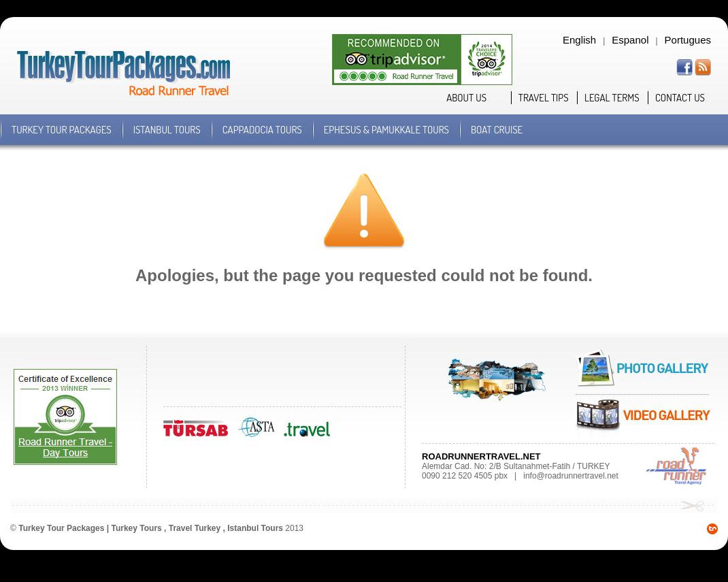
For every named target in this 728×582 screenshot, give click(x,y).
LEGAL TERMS (612, 98)
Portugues (688, 40)
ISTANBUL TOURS (167, 130)
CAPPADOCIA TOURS (262, 130)
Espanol (630, 40)
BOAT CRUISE (497, 130)
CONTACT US (680, 98)
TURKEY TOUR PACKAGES (62, 130)
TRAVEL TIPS (544, 98)
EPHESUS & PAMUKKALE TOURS (386, 130)
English (579, 40)
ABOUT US (466, 98)
